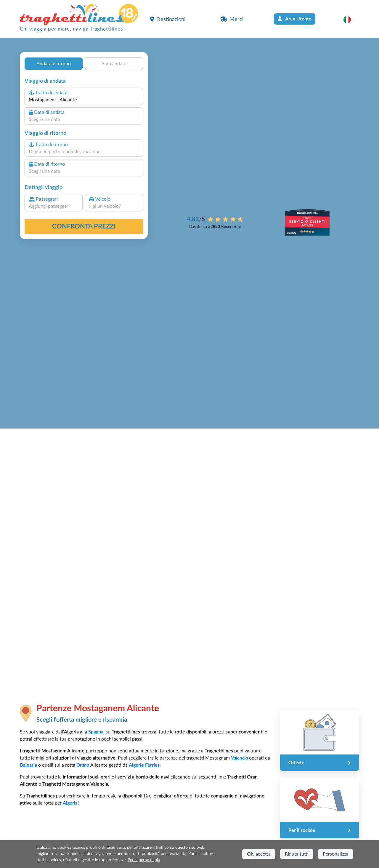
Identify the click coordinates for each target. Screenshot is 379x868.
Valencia (239, 758)
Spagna (96, 732)
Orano (83, 765)
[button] (350, 20)
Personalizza (336, 854)
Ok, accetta (259, 854)
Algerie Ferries (144, 765)
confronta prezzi (84, 226)
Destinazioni (168, 19)
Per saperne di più (144, 860)
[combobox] (84, 100)
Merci (232, 19)
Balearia (28, 765)
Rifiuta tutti (297, 854)
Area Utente (295, 19)
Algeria (70, 803)
